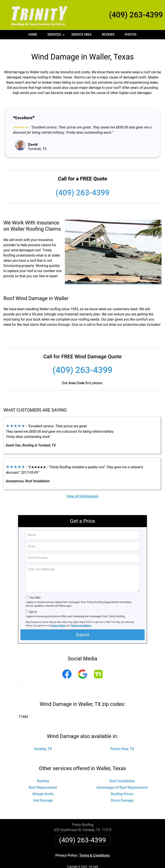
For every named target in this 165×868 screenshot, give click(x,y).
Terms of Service (114, 866)
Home (33, 34)
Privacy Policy (58, 620)
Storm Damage (122, 795)
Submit (82, 629)
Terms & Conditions (81, 620)
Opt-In (33, 606)
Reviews (108, 34)
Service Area (81, 34)
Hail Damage (43, 795)
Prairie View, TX (122, 743)
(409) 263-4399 (136, 15)
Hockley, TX (43, 743)
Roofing (43, 776)
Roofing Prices (122, 789)
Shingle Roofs (43, 789)
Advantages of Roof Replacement (122, 782)
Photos (131, 34)
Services (57, 36)
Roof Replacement (43, 782)
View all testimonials (82, 491)
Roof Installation (122, 776)
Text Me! (35, 592)
